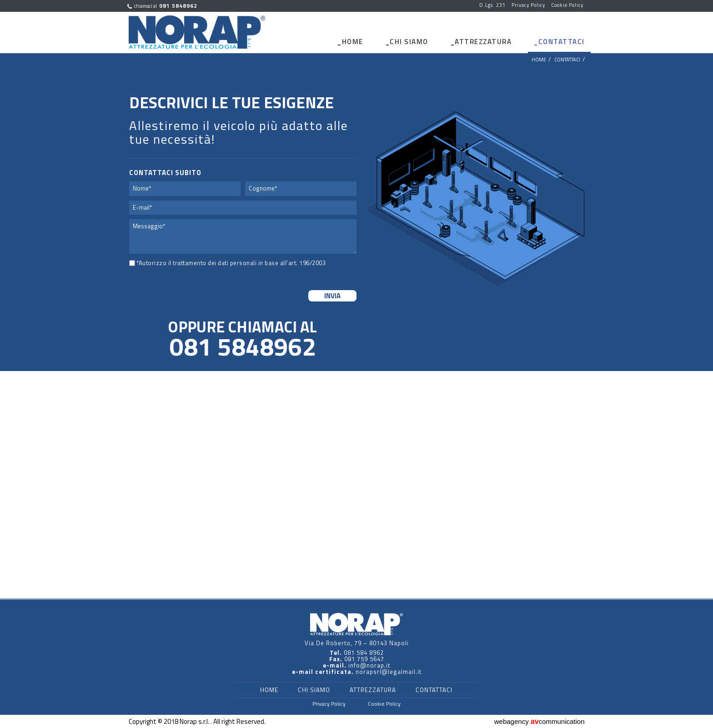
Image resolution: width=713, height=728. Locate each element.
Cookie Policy (384, 704)
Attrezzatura (483, 42)
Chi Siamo (409, 42)
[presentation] (185, 288)
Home (353, 42)
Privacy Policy (329, 704)
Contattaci (562, 42)
